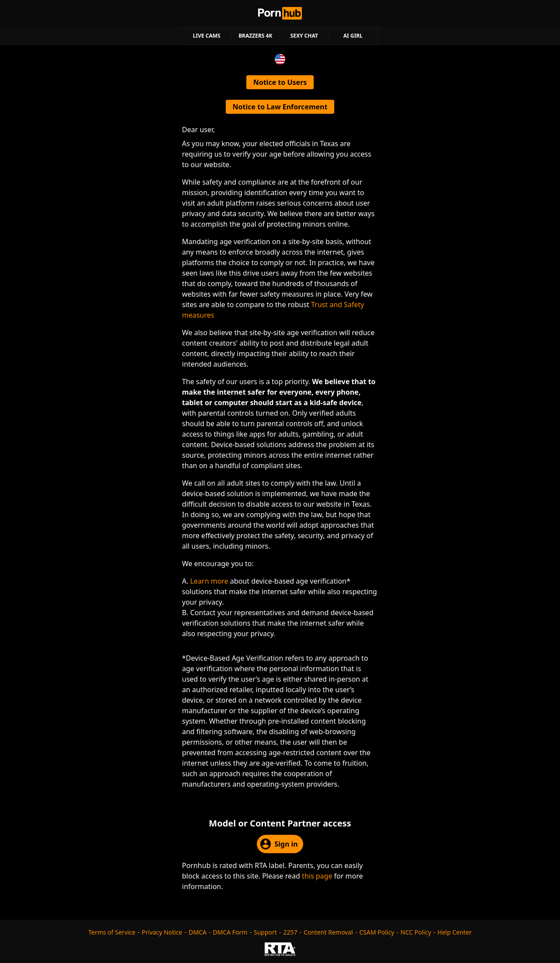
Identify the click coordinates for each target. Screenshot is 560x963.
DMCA (198, 932)
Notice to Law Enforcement (280, 107)
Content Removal (328, 932)
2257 (290, 932)
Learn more (209, 581)
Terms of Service (112, 932)
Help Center (455, 932)
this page (317, 876)
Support (265, 932)
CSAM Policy (377, 932)
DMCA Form (230, 932)
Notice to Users (280, 82)
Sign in (279, 844)
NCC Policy (416, 932)
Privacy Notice (162, 932)
